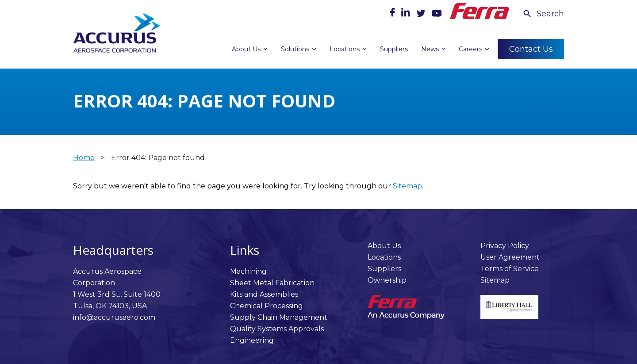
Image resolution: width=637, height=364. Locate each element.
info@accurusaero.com (114, 317)
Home (84, 158)
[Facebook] (393, 14)
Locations (384, 257)
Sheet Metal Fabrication (272, 283)
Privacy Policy (505, 246)
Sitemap (407, 186)
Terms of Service (510, 269)
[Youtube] (437, 14)
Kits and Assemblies (264, 294)
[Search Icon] (543, 14)
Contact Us (531, 49)
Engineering (252, 340)
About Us (384, 246)
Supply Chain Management (279, 317)
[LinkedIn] (407, 14)
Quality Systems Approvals (277, 329)
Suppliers (384, 269)
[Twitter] (422, 14)
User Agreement (510, 257)
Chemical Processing (267, 306)
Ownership (387, 280)
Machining (248, 271)
